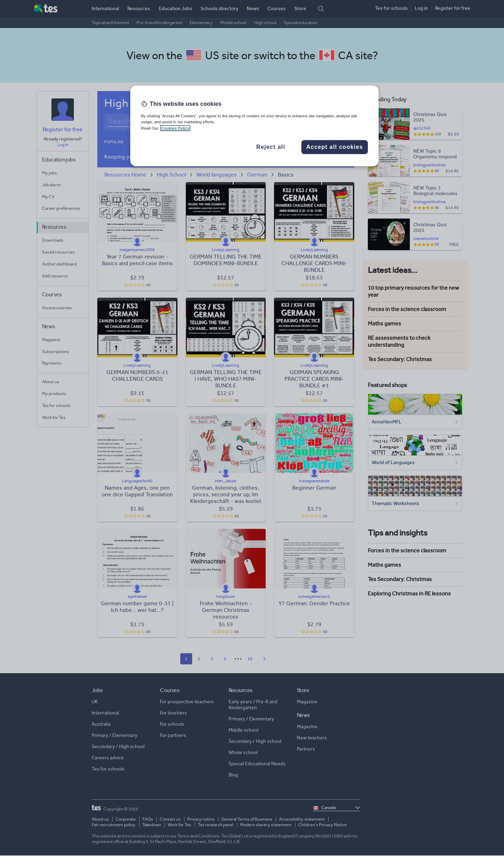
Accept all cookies (335, 147)
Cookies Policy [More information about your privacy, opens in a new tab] (175, 128)
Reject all (271, 147)
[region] (254, 126)
